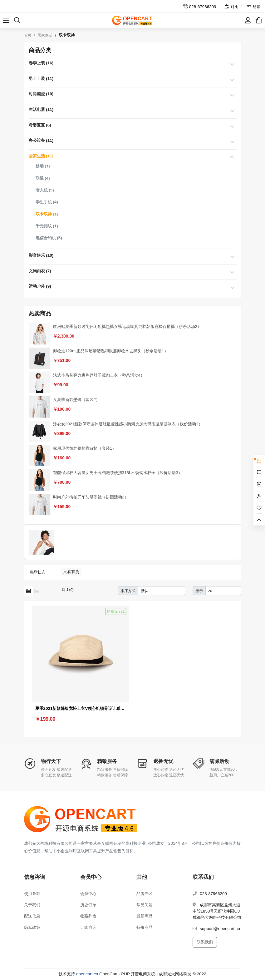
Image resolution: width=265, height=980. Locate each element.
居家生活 (45, 35)
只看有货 (71, 572)
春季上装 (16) (41, 63)
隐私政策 (32, 927)
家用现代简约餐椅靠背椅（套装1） (85, 448)
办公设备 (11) (41, 140)
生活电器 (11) (41, 109)
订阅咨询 (88, 927)
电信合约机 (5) (49, 238)
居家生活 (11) (41, 156)
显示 (199, 591)
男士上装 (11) (41, 79)
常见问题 (145, 905)
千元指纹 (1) (47, 226)
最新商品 (145, 916)
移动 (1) (43, 166)
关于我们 (32, 905)
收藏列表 (88, 916)
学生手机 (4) (47, 202)
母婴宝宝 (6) (40, 125)
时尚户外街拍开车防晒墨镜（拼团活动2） (91, 497)
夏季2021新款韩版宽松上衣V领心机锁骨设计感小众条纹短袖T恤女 (81, 708)
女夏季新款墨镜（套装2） (76, 400)
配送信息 (32, 916)
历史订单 (88, 905)
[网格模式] (28, 591)
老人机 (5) (45, 190)
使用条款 (32, 894)
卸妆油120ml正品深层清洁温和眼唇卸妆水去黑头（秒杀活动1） (111, 351)
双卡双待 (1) (47, 214)
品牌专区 (145, 894)
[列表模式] (37, 591)
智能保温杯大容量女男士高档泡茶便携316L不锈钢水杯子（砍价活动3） (118, 473)
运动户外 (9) (40, 286)
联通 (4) (43, 178)
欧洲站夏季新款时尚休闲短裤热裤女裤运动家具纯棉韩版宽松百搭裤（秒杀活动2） (127, 327)
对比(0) (68, 589)
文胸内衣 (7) (40, 271)
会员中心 (88, 894)
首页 (28, 35)
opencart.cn (87, 974)
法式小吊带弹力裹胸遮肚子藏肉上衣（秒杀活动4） (99, 375)
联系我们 (205, 942)
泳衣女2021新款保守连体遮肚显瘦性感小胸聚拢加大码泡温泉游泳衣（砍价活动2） (128, 424)
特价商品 (145, 927)
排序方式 (128, 591)
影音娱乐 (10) (41, 255)
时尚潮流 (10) (41, 94)
